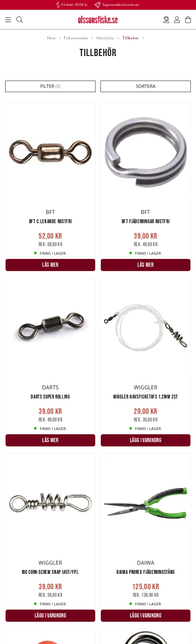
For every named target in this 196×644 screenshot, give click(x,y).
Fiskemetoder (76, 38)
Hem (51, 38)
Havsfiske (105, 38)
